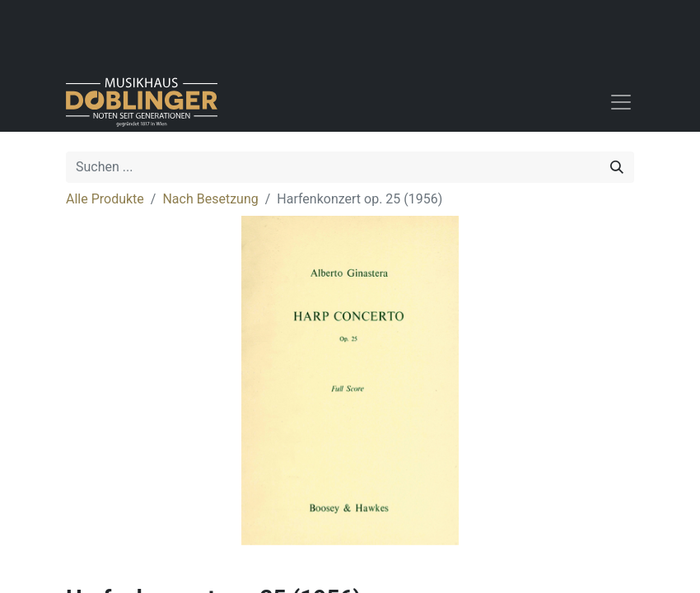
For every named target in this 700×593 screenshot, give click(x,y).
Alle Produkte (105, 199)
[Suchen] (617, 167)
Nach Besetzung (210, 199)
